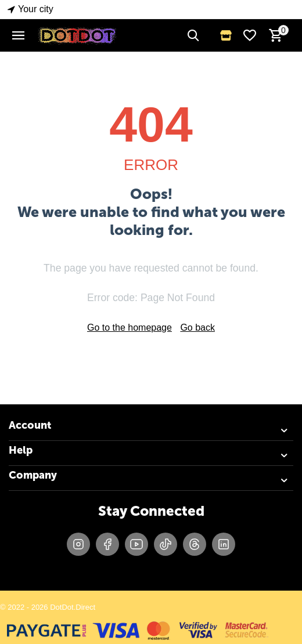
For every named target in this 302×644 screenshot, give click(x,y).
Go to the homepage (130, 328)
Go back (197, 328)
